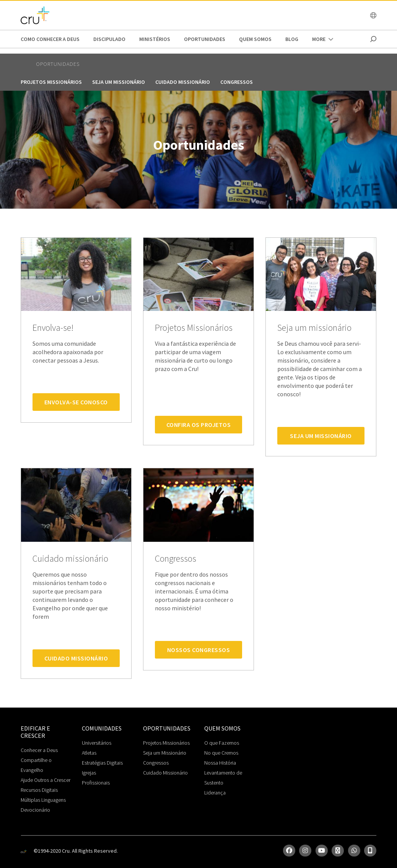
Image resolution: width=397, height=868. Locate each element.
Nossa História (220, 763)
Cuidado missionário (183, 82)
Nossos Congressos (199, 650)
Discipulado (109, 39)
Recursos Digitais (39, 790)
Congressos (237, 82)
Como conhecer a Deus (50, 39)
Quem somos (255, 39)
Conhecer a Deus (39, 750)
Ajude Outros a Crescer (46, 780)
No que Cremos (221, 753)
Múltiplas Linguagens (43, 800)
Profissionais (96, 783)
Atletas (89, 753)
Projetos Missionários (51, 82)
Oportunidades (205, 39)
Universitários (97, 743)
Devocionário (35, 810)
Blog (292, 39)
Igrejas (89, 773)
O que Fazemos (222, 743)
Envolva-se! (53, 328)
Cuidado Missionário (76, 658)
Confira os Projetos (199, 425)
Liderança (215, 793)
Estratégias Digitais (102, 763)
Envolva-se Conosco (76, 402)
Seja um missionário (119, 82)
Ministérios (155, 39)
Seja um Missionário (321, 436)
